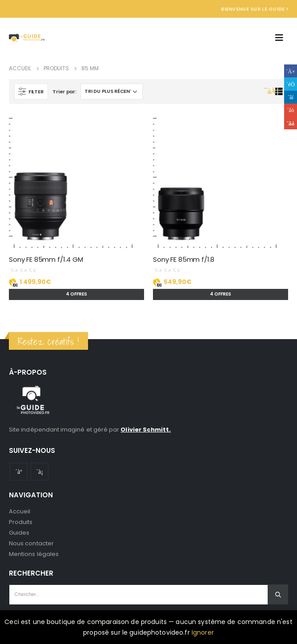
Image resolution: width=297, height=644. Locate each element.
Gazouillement (291, 84)
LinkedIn (291, 97)
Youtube (19, 472)
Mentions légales (34, 554)
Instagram (40, 472)
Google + (291, 110)
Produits (21, 522)
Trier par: (64, 92)
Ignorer (203, 632)
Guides (19, 533)
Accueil (20, 511)
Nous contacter (31, 543)
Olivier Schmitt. (146, 430)
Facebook (291, 71)
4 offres (76, 294)
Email (291, 123)
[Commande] (112, 92)
